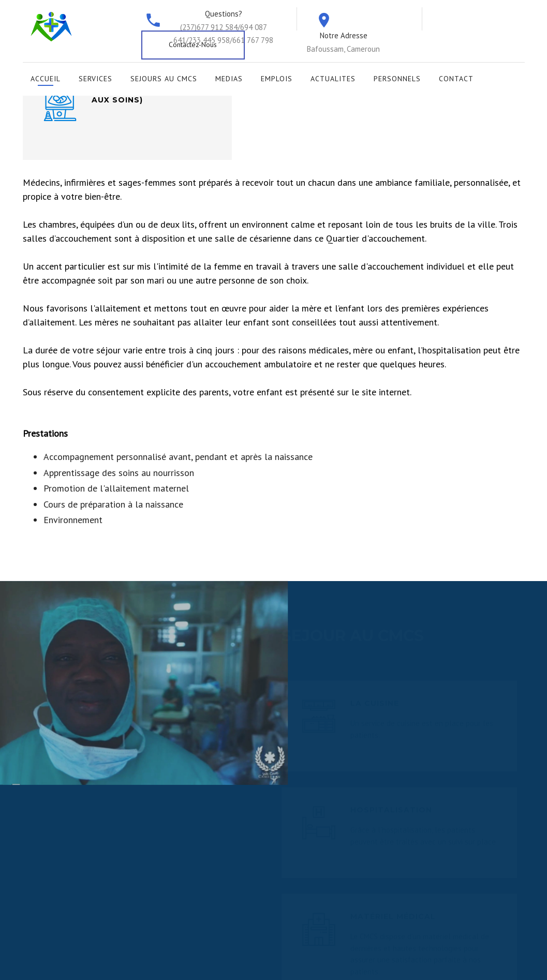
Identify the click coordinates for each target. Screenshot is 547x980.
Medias (229, 79)
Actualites (333, 79)
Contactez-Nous (193, 44)
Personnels (397, 79)
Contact (456, 79)
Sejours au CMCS (164, 79)
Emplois (277, 79)
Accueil (46, 79)
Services (95, 79)
